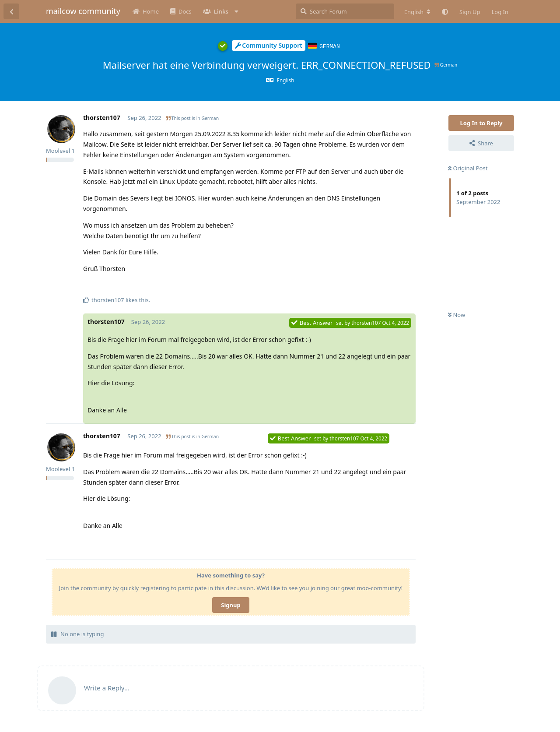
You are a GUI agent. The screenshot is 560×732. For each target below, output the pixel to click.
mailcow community (83, 11)
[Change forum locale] (417, 12)
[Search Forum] (345, 11)
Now (457, 314)
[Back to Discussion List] (11, 11)
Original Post (468, 168)
